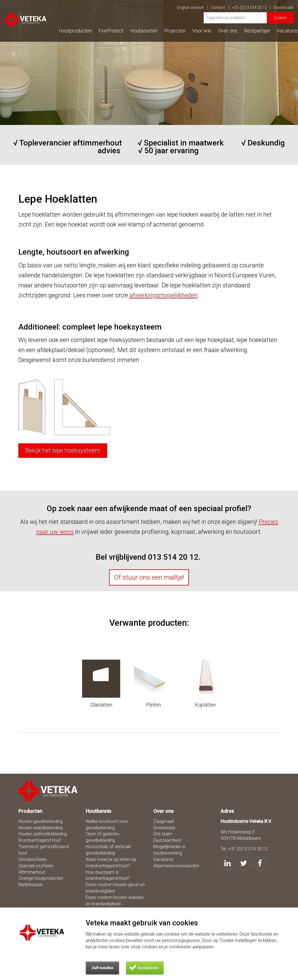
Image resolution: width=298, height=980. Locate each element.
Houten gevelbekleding (40, 821)
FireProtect (111, 31)
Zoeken (280, 18)
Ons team (163, 834)
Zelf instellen (102, 968)
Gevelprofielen (33, 859)
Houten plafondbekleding (43, 834)
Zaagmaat (164, 821)
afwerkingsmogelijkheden (163, 295)
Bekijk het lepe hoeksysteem (63, 450)
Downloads (284, 7)
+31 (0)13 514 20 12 (251, 7)
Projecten (175, 31)
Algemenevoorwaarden (176, 866)
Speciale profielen (36, 866)
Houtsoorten (144, 31)
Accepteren (148, 968)
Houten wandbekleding (40, 828)
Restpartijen (257, 31)
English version (193, 7)
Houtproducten (75, 31)
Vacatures (163, 859)
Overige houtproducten (41, 878)
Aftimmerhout (32, 872)
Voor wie (202, 31)
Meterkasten (31, 885)
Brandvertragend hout (40, 840)
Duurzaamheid (167, 840)
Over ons (228, 31)
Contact (220, 7)
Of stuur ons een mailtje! (149, 577)
